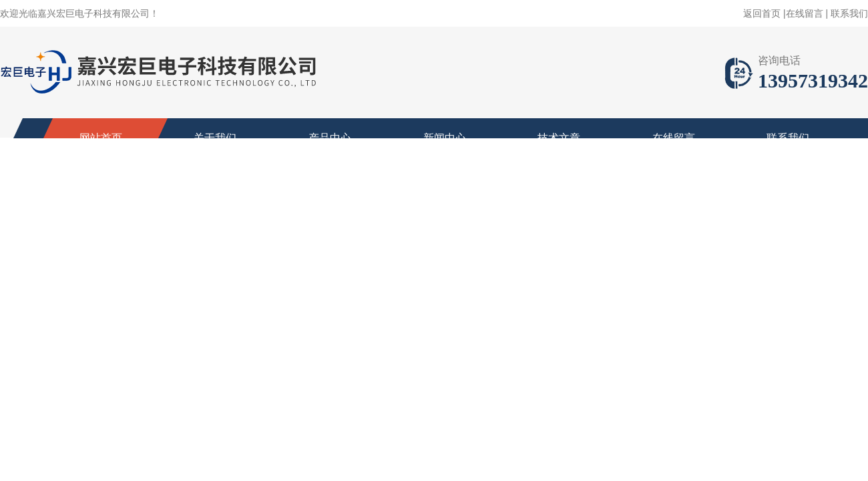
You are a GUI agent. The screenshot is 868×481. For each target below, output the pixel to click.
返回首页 (762, 13)
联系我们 (849, 13)
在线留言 (805, 13)
